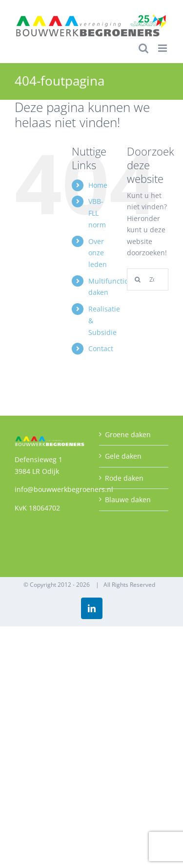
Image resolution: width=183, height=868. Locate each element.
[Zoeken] (138, 279)
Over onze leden (98, 253)
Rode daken (124, 478)
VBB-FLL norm (97, 213)
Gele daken (123, 456)
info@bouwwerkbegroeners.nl (64, 489)
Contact (101, 348)
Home (98, 185)
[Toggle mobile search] (143, 48)
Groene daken (128, 434)
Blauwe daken (128, 500)
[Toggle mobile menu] (163, 48)
